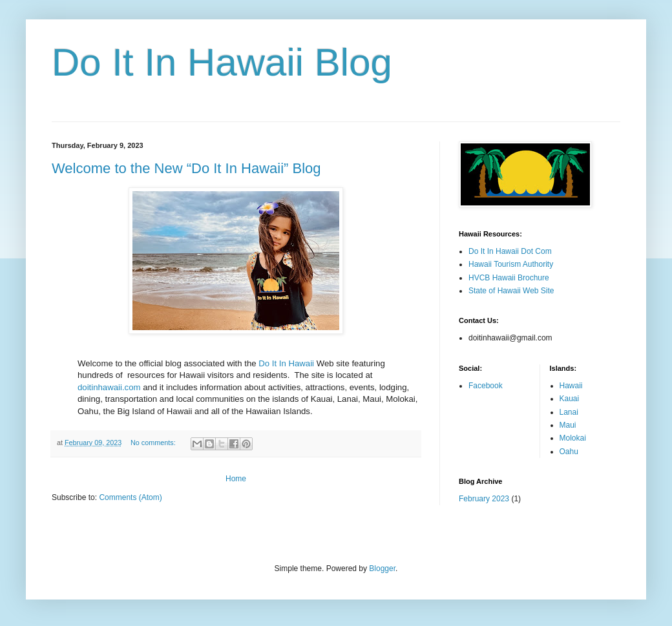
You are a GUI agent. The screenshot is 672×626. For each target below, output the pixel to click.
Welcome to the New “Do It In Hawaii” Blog (186, 168)
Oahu (569, 452)
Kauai (570, 399)
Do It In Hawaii (286, 363)
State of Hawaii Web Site (511, 291)
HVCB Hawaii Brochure (509, 278)
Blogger (382, 569)
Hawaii (571, 386)
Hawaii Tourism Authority (511, 264)
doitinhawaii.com (109, 387)
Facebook (486, 386)
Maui (568, 425)
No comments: (154, 443)
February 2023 (484, 499)
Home (236, 479)
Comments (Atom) (130, 497)
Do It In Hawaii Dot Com (510, 251)
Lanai (569, 412)
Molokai (573, 438)
